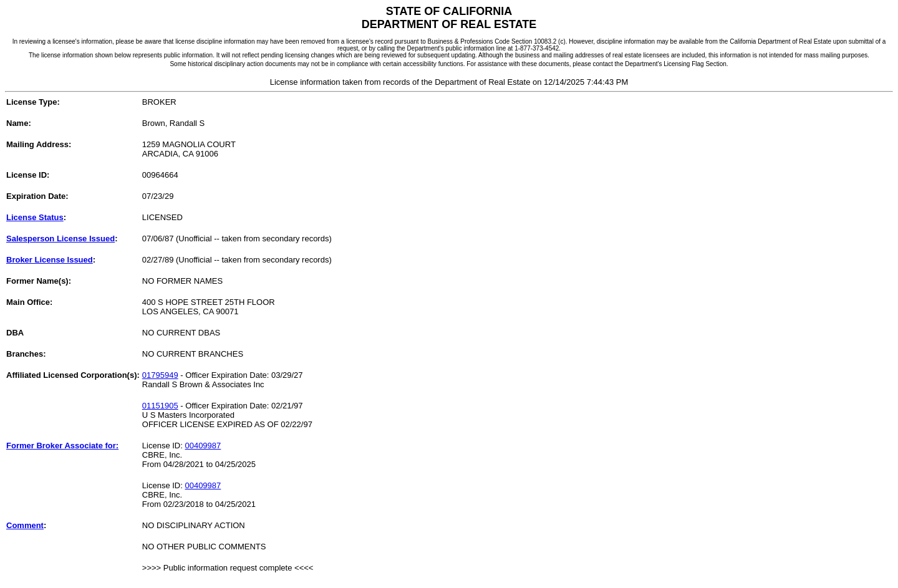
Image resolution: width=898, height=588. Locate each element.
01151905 (160, 406)
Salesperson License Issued (60, 239)
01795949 (160, 375)
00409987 (203, 446)
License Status (35, 217)
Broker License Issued (50, 260)
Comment (25, 525)
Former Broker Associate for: (62, 446)
